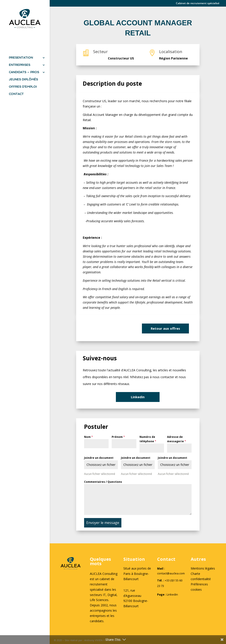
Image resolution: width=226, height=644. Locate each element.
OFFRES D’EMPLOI (23, 87)
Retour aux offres (165, 328)
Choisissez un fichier (101, 465)
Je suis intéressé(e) (110, 328)
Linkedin (138, 397)
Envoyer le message (103, 523)
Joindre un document (99, 458)
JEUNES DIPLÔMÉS (23, 80)
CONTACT (16, 94)
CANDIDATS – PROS (24, 72)
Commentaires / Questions (103, 482)
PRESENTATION (21, 58)
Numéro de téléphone (148, 439)
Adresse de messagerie (177, 439)
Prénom (118, 437)
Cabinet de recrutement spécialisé (198, 4)
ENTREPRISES (20, 65)
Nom (89, 437)
